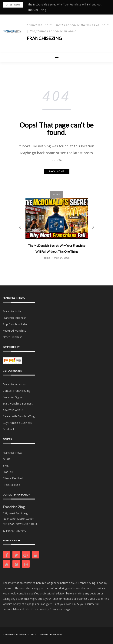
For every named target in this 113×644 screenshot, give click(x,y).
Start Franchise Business (18, 403)
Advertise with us (13, 410)
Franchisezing (45, 38)
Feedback (9, 429)
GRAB (6, 459)
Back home (57, 171)
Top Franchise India (15, 324)
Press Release (11, 485)
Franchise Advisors (14, 384)
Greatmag (44, 635)
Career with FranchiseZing (19, 416)
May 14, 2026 (62, 258)
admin (47, 258)
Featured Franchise (15, 331)
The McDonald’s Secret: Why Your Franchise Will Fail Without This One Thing (57, 248)
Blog (56, 194)
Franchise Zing (14, 507)
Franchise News (13, 453)
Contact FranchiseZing (17, 391)
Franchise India (12, 311)
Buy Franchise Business (17, 423)
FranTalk (8, 472)
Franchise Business (15, 318)
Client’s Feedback (13, 478)
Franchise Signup (13, 397)
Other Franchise (13, 337)
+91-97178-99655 (15, 531)
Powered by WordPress (16, 635)
